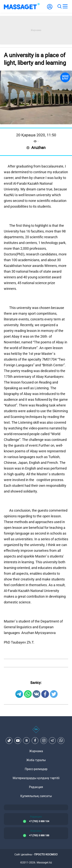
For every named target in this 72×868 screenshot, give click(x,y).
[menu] (65, 7)
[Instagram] (44, 740)
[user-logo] (50, 9)
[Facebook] (35, 740)
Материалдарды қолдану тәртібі (36, 778)
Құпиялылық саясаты (36, 796)
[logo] (22, 7)
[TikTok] (9, 740)
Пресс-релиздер (36, 769)
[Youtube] (18, 740)
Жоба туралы (36, 760)
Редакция (36, 787)
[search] (59, 7)
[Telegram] (52, 740)
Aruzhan (36, 148)
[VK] (26, 740)
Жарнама (36, 751)
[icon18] (36, 731)
